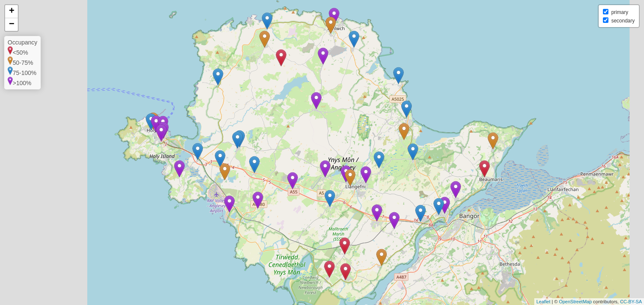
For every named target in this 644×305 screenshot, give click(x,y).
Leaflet (543, 302)
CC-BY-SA (631, 302)
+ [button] (12, 11)
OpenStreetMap (575, 302)
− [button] (12, 25)
